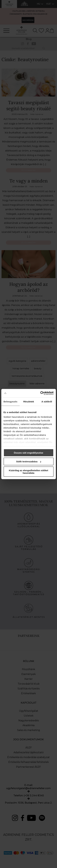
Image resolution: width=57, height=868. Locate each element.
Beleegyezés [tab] (10, 401)
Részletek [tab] (29, 401)
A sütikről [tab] (47, 401)
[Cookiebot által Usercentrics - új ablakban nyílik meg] (41, 393)
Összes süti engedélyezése (28, 453)
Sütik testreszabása (29, 461)
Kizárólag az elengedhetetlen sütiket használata (28, 471)
